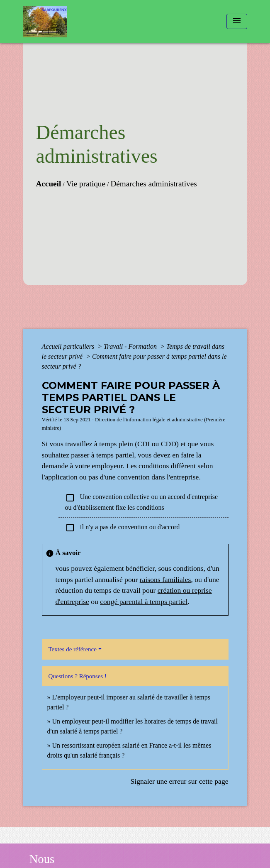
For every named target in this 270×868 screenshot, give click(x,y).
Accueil (49, 184)
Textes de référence (73, 649)
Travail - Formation (131, 346)
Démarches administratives (153, 184)
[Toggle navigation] (237, 21)
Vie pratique (86, 184)
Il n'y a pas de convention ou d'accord (123, 528)
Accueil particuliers (69, 346)
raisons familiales (165, 579)
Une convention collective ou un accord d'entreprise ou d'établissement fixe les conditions (142, 502)
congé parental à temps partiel (144, 601)
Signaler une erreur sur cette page (180, 781)
